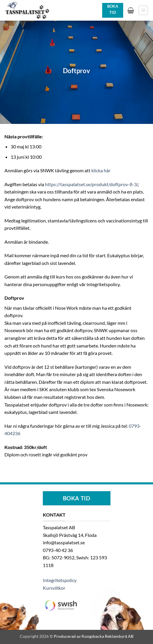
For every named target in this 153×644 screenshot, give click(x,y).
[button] (131, 10)
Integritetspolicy (60, 580)
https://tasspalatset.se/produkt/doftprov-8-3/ (91, 184)
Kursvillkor (54, 588)
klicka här (101, 170)
